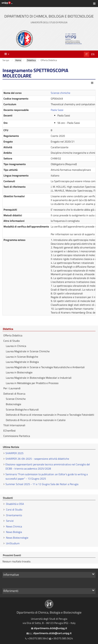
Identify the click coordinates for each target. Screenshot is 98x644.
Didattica (8, 329)
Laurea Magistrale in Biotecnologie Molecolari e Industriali (39, 378)
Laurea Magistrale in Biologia (22, 362)
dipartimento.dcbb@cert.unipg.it (49, 633)
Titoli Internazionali (14, 425)
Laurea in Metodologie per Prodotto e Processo (32, 383)
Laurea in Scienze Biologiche (22, 357)
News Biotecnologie (17, 538)
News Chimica (14, 526)
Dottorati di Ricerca (14, 394)
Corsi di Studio (11, 341)
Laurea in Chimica (16, 346)
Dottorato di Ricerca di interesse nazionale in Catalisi (36, 420)
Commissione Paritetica (17, 436)
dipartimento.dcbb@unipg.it (49, 628)
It (87, 54)
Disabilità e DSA (15, 504)
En (93, 54)
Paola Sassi (57, 110)
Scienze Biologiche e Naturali (22, 409)
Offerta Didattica (13, 335)
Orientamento (14, 515)
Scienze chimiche (60, 93)
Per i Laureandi (12, 388)
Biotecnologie (13, 404)
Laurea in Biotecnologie (19, 372)
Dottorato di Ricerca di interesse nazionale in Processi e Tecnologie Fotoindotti (50, 415)
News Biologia (14, 532)
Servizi (10, 521)
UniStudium (13, 543)
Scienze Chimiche (16, 399)
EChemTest (9, 431)
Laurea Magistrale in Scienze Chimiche (28, 351)
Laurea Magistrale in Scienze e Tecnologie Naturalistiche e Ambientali (45, 367)
